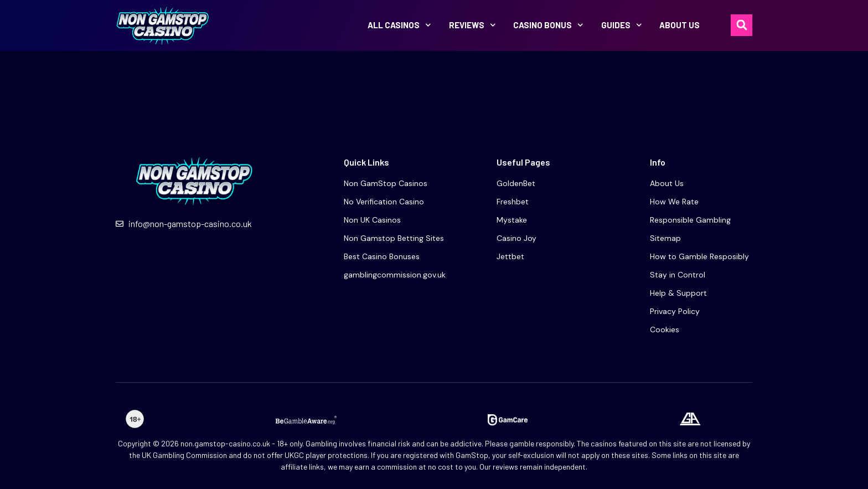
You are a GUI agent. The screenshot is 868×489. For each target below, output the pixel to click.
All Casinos (399, 25)
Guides (622, 25)
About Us (680, 25)
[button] (742, 25)
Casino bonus (548, 25)
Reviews (472, 25)
